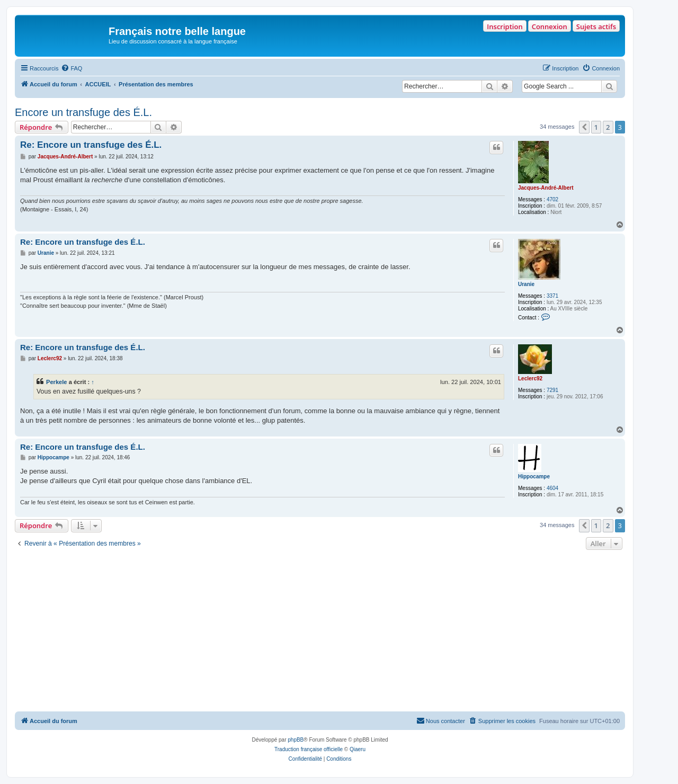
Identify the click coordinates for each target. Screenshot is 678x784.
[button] (584, 127)
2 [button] (608, 127)
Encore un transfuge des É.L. (83, 112)
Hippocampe (534, 476)
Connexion (550, 26)
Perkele (57, 382)
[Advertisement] (320, 632)
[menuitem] (72, 68)
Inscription (505, 26)
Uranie (526, 284)
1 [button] (596, 127)
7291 (552, 390)
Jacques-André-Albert (546, 188)
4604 (552, 488)
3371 (552, 296)
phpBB (296, 740)
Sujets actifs (596, 26)
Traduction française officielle (309, 749)
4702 (552, 199)
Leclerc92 (530, 378)
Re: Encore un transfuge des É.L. (91, 145)
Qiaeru (358, 749)
